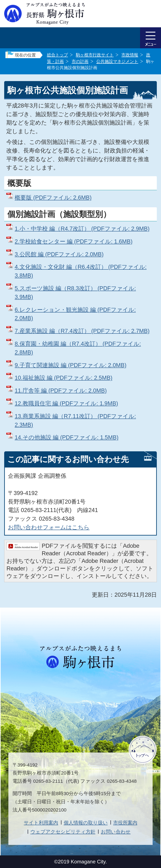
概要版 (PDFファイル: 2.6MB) (53, 198)
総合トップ (57, 55)
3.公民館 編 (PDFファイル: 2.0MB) (59, 254)
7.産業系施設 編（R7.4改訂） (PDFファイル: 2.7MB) (82, 331)
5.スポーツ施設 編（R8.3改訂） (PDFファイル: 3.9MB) (75, 293)
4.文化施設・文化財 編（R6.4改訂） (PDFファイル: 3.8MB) (81, 271)
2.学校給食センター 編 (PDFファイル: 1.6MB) (74, 241)
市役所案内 (125, 823)
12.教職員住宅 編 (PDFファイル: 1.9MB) (66, 403)
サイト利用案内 (41, 823)
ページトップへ (143, 750)
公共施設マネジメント (117, 61)
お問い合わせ (116, 832)
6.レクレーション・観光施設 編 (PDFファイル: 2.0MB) (75, 314)
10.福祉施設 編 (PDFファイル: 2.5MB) (64, 378)
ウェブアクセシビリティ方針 (63, 832)
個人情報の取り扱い (86, 823)
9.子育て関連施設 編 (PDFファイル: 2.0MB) (71, 365)
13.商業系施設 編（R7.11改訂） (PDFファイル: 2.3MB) (75, 420)
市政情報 (130, 55)
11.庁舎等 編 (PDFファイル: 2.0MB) (61, 391)
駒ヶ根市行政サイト (95, 55)
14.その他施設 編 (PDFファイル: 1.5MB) (67, 437)
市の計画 (80, 61)
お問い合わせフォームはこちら (49, 527)
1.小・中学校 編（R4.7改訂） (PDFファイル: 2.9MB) (82, 229)
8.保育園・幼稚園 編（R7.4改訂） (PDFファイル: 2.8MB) (78, 348)
